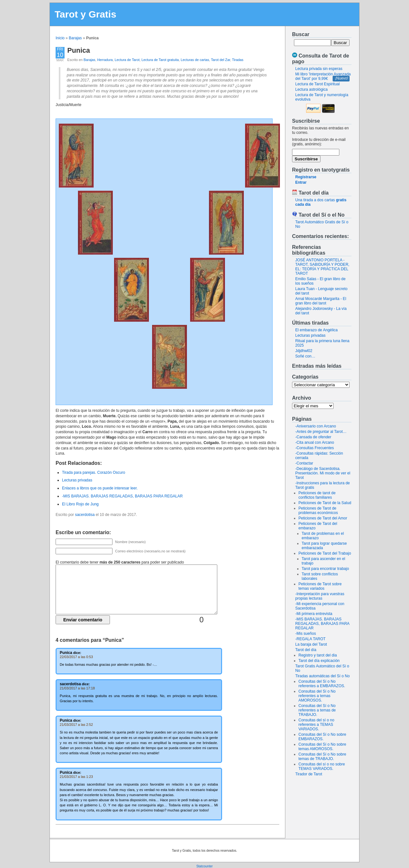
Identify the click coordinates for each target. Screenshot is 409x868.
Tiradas (238, 60)
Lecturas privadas (310, 335)
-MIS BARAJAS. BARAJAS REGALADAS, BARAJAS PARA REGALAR (322, 624)
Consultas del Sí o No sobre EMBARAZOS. (322, 737)
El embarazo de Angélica (316, 330)
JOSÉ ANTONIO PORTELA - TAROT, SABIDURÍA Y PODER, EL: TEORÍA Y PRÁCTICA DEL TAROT (322, 267)
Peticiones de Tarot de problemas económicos (318, 511)
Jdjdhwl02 (304, 351)
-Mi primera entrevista (314, 614)
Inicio (60, 38)
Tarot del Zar (220, 60)
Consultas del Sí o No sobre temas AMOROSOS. (322, 747)
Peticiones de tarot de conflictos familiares (317, 495)
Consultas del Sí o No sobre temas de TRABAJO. (322, 757)
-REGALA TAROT (310, 639)
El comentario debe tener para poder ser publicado (120, 562)
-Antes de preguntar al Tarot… (321, 432)
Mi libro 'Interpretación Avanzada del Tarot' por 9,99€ (323, 76)
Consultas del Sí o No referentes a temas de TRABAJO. (317, 710)
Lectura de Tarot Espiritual (317, 84)
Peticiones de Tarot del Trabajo (325, 553)
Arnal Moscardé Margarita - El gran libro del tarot (321, 301)
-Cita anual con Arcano (315, 442)
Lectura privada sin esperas (319, 69)
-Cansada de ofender (313, 437)
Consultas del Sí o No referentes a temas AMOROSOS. (317, 696)
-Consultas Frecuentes (315, 448)
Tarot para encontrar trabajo (325, 569)
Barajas (75, 38)
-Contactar (304, 463)
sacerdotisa (85, 515)
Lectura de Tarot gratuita (160, 60)
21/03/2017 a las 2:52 (76, 725)
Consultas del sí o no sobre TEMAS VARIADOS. (322, 766)
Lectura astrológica (311, 89)
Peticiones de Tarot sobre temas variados (320, 586)
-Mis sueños (306, 634)
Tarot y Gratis (85, 14)
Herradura (105, 60)
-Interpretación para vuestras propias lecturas (320, 596)
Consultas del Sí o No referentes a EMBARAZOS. (322, 684)
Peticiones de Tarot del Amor (323, 518)
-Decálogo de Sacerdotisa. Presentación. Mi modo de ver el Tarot (323, 473)
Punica (79, 50)
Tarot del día (306, 650)
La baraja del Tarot (311, 644)
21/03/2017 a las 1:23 (76, 777)
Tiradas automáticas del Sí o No (322, 676)
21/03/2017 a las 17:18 (77, 688)
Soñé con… (305, 356)
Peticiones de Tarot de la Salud (325, 503)
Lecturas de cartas (195, 60)
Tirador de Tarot (309, 774)
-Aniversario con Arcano (316, 426)
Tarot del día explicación (319, 661)
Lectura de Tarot (127, 60)
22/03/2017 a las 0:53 (76, 657)
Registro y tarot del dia (318, 655)
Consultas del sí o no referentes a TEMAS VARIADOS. (316, 725)
